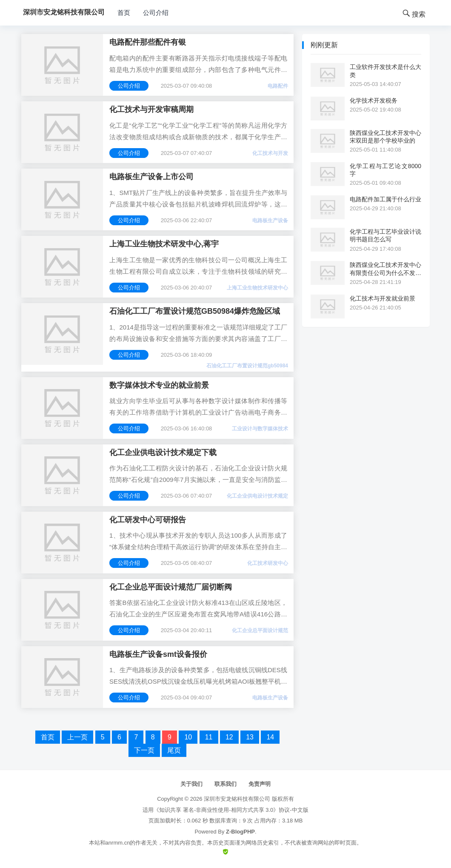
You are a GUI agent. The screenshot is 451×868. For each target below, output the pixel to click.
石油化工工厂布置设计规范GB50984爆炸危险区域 (195, 311)
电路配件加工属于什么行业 (385, 199)
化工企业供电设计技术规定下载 (163, 453)
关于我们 (191, 784)
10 (188, 737)
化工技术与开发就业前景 (382, 298)
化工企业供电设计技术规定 (257, 496)
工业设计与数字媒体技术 (260, 429)
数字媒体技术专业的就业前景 (159, 385)
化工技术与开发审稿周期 (151, 109)
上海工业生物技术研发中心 (257, 288)
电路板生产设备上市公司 (151, 177)
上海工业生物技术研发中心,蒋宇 (164, 244)
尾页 (174, 750)
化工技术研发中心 (268, 563)
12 (229, 737)
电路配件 (278, 86)
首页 (124, 13)
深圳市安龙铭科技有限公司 (237, 799)
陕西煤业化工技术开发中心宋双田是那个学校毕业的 (385, 137)
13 (250, 737)
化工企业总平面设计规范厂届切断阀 (171, 587)
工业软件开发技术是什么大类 (385, 71)
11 (209, 737)
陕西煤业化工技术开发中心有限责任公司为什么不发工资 (385, 269)
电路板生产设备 (270, 221)
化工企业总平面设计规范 (260, 630)
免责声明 (260, 784)
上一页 (77, 737)
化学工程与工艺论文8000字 (385, 170)
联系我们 (225, 784)
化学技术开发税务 (374, 100)
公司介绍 (156, 13)
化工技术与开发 (270, 153)
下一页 (144, 750)
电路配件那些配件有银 (148, 42)
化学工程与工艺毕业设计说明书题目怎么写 (385, 235)
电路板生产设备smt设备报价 (158, 654)
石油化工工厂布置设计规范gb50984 (247, 366)
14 (270, 737)
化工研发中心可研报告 (148, 520)
